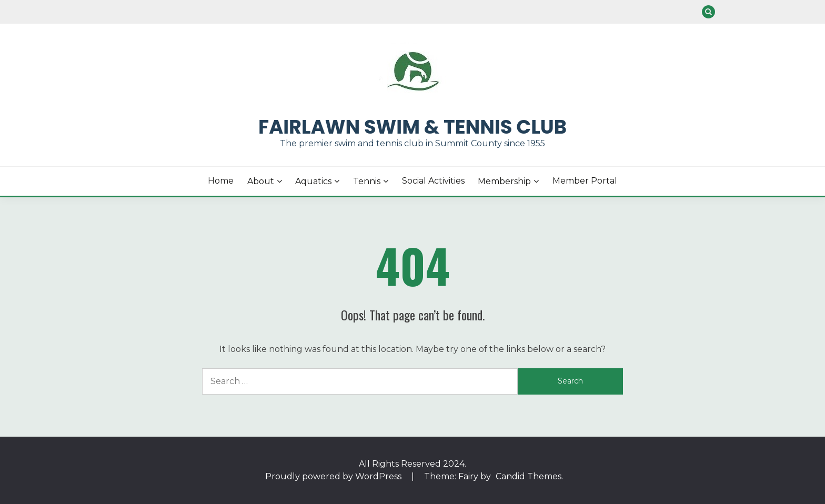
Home (221, 181)
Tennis (367, 181)
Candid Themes (529, 476)
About (261, 181)
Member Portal (585, 181)
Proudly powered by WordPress (334, 476)
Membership (504, 181)
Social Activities (433, 181)
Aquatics (313, 181)
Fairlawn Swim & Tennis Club (413, 127)
